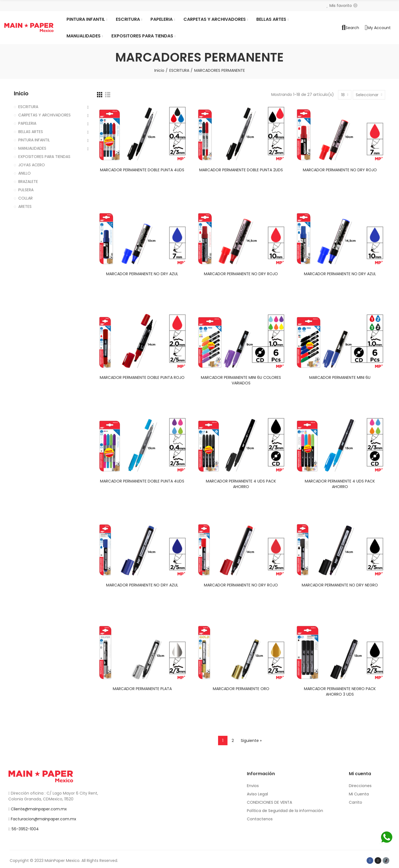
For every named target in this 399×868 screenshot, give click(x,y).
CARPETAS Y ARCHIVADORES (44, 115)
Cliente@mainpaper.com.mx (39, 809)
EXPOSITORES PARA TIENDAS (44, 157)
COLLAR (25, 198)
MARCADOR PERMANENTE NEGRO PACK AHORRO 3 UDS (340, 691)
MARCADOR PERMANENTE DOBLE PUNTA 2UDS (241, 170)
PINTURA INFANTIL (34, 140)
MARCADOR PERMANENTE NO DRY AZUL (142, 274)
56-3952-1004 (25, 829)
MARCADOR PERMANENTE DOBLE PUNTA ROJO (142, 377)
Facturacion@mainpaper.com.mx (44, 819)
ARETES (25, 206)
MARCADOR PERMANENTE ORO (241, 689)
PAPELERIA (27, 123)
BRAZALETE (28, 182)
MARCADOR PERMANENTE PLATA (142, 689)
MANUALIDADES (32, 148)
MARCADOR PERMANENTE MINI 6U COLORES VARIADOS (241, 380)
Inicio (21, 94)
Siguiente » (251, 741)
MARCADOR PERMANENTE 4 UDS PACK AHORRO (241, 484)
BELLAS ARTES (31, 132)
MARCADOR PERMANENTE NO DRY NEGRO (340, 585)
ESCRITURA (28, 107)
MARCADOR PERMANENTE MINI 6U (340, 377)
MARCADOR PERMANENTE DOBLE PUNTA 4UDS (142, 170)
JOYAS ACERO (32, 165)
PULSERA (26, 190)
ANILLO (25, 173)
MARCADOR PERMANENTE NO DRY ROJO (340, 170)
